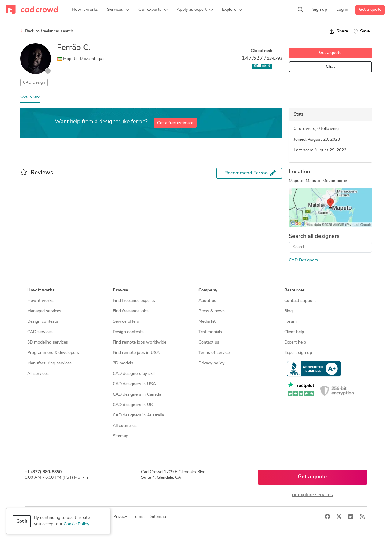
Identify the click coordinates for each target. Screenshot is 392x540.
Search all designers (314, 236)
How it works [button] (41, 290)
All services (38, 374)
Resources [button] (294, 290)
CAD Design (34, 83)
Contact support (300, 301)
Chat (330, 67)
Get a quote (370, 10)
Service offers (126, 322)
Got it (22, 521)
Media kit (207, 322)
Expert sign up (298, 353)
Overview (30, 97)
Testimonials (210, 332)
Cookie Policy (76, 524)
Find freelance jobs (131, 311)
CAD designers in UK (133, 405)
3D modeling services (48, 342)
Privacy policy (211, 363)
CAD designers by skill (134, 374)
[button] (118, 10)
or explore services (313, 495)
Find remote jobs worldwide (139, 342)
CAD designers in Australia (138, 415)
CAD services (40, 332)
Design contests (43, 322)
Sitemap (121, 436)
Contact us (209, 342)
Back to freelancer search (47, 31)
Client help (294, 332)
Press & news (212, 311)
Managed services (44, 311)
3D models (123, 363)
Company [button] (208, 290)
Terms (139, 517)
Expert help (295, 342)
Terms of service (214, 353)
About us (207, 301)
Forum (290, 322)
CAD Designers (303, 260)
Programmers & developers (53, 353)
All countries (125, 426)
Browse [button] (120, 290)
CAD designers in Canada (137, 395)
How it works (40, 301)
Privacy (120, 517)
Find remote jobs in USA (136, 353)
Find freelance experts (134, 301)
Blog (288, 311)
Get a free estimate (175, 123)
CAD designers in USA (134, 384)
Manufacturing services (49, 363)
